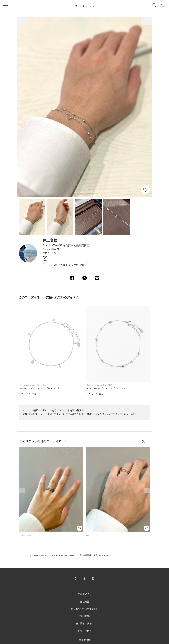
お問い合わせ (85, 631)
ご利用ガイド (85, 594)
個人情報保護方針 (85, 623)
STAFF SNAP (33, 555)
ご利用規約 (85, 616)
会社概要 (85, 601)
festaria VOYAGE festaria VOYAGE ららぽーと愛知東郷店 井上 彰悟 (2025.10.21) (75, 555)
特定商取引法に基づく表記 (85, 609)
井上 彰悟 (50, 240)
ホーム (22, 555)
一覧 (143, 441)
